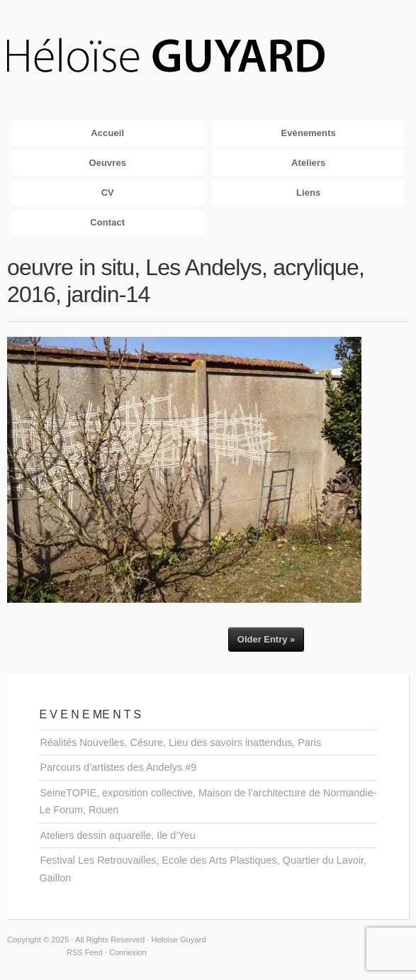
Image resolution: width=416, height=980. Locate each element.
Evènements (309, 133)
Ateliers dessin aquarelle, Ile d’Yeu (117, 835)
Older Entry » (266, 639)
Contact (107, 222)
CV (108, 193)
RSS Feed (85, 952)
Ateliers (308, 163)
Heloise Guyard (177, 57)
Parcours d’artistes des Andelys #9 (118, 767)
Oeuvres (107, 163)
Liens (308, 193)
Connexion (128, 952)
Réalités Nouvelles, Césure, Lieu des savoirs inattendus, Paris (180, 742)
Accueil (107, 133)
